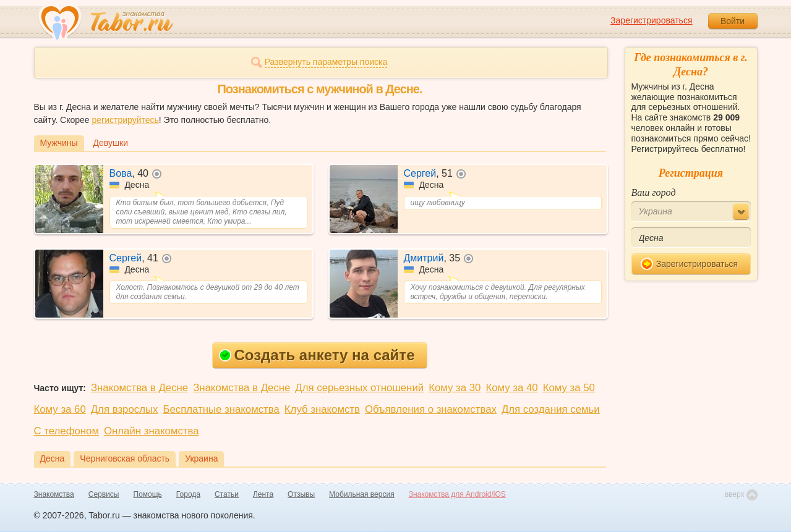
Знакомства (54, 494)
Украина (201, 458)
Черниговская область (125, 458)
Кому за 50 (569, 388)
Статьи (227, 494)
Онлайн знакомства (152, 431)
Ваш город (654, 192)
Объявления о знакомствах (431, 409)
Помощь (148, 494)
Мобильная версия (362, 494)
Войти (733, 21)
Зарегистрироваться (651, 20)
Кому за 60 (60, 409)
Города (188, 494)
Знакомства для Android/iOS (457, 494)
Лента (263, 494)
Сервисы (104, 494)
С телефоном (66, 431)
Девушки (111, 143)
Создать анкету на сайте (317, 355)
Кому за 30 (455, 388)
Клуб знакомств (322, 409)
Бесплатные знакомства (221, 409)
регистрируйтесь (125, 120)
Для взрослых (125, 409)
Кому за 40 (511, 388)
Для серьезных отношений (359, 388)
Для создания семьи (551, 409)
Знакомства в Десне (139, 388)
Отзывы (301, 494)
